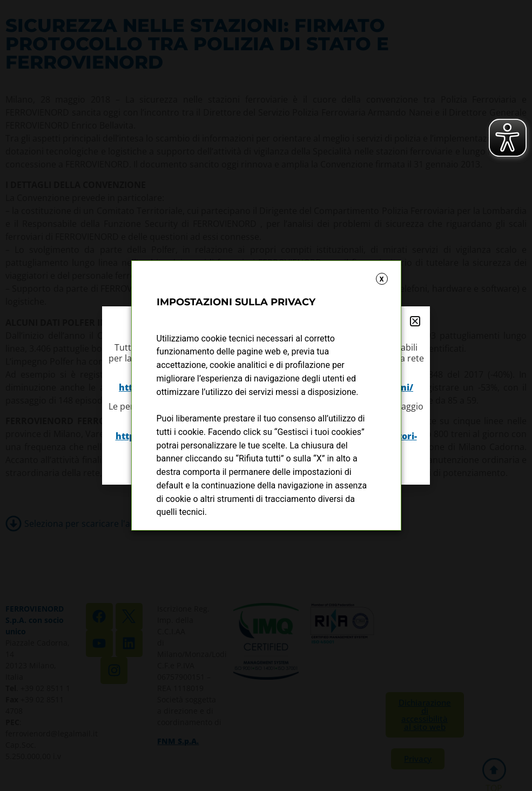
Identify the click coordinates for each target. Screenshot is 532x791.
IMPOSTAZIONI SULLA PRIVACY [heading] (236, 302)
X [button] (382, 279)
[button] (415, 321)
